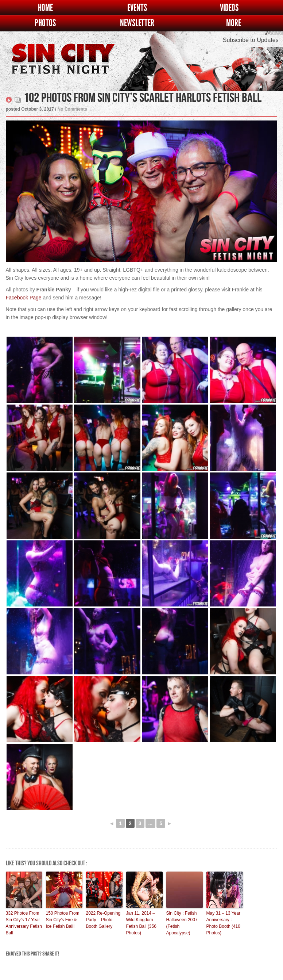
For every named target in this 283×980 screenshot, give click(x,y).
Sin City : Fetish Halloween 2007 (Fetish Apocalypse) (182, 923)
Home (45, 8)
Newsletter (137, 23)
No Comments (72, 109)
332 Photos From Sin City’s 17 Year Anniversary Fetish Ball (24, 923)
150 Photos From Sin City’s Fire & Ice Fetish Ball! (63, 920)
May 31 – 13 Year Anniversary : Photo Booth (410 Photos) (223, 923)
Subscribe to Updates (251, 40)
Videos (229, 8)
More (234, 23)
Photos (45, 23)
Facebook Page (24, 298)
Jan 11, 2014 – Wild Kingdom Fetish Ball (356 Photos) (141, 923)
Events (137, 8)
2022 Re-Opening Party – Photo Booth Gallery (103, 920)
